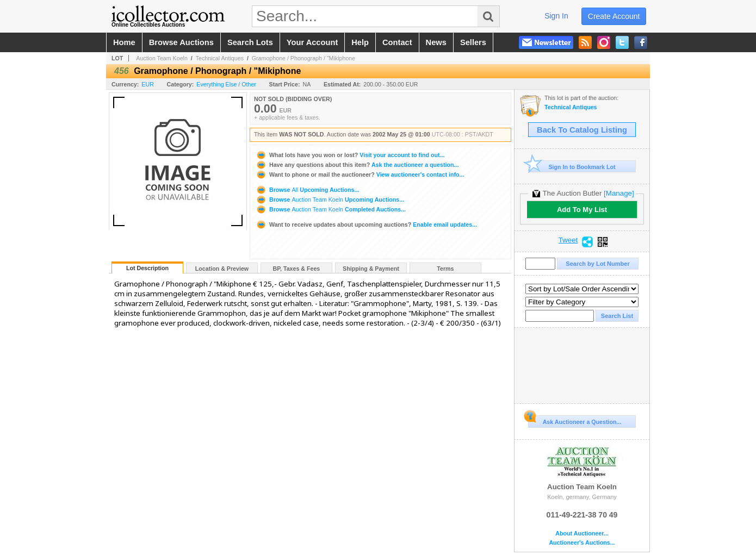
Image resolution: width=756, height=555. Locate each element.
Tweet (568, 240)
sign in (556, 16)
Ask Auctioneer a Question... (575, 420)
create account (614, 16)
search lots (250, 42)
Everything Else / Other (226, 84)
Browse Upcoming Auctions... (307, 190)
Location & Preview (222, 269)
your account (312, 42)
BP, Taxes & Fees (297, 269)
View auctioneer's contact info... (360, 174)
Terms (445, 269)
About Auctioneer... (582, 534)
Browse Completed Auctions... (331, 209)
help (360, 42)
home (124, 42)
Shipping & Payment (371, 269)
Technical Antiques (220, 58)
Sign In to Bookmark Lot (572, 167)
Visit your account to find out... (350, 155)
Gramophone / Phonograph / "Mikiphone (303, 58)
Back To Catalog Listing (582, 130)
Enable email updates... (366, 225)
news (436, 42)
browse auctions (181, 42)
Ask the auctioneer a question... (357, 165)
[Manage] (619, 193)
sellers (473, 42)
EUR (148, 84)
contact (397, 42)
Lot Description (147, 268)
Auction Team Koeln (162, 58)
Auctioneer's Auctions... (582, 543)
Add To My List (582, 210)
